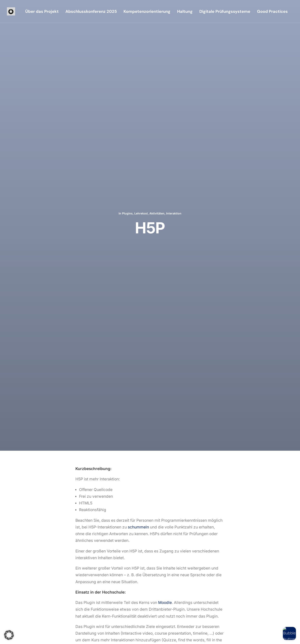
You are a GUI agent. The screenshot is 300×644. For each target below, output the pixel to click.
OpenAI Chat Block (48, 399)
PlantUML (212, 399)
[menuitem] (42, 11)
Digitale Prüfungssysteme (225, 11)
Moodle (165, 254)
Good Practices (272, 11)
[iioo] (11, 11)
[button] (162, 583)
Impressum (51, 636)
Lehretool (141, 39)
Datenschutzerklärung (75, 636)
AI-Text (124, 399)
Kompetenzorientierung (147, 11)
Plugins (127, 39)
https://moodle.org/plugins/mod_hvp (109, 320)
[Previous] (75, 451)
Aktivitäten (157, 39)
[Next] (225, 451)
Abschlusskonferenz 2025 (91, 11)
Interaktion (174, 39)
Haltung (185, 11)
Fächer (248, 407)
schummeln (138, 179)
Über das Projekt (42, 11)
